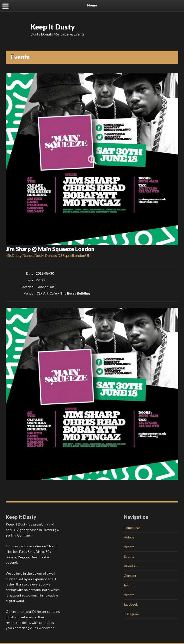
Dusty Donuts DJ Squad (54, 255)
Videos (129, 537)
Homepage (132, 528)
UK (88, 255)
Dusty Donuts (23, 255)
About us (131, 566)
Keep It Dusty (53, 27)
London (79, 255)
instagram (131, 614)
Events (129, 556)
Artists (129, 547)
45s (9, 255)
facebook (131, 604)
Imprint (129, 585)
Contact (130, 576)
